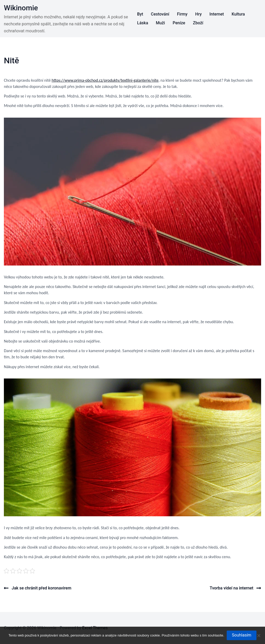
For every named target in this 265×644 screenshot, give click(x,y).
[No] (259, 635)
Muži (160, 23)
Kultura (238, 14)
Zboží (198, 23)
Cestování (160, 14)
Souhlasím (242, 635)
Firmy (182, 14)
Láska (143, 23)
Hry (198, 14)
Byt (140, 14)
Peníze (179, 23)
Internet (217, 14)
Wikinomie (21, 8)
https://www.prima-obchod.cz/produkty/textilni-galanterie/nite (105, 80)
